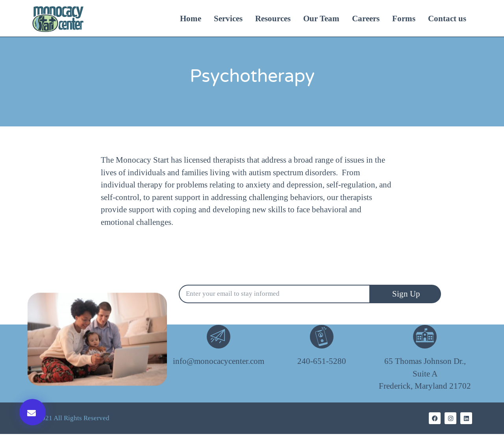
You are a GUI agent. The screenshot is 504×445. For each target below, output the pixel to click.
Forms (404, 19)
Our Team (321, 19)
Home (191, 19)
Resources (273, 19)
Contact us (447, 19)
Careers (366, 19)
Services (228, 19)
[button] (32, 412)
